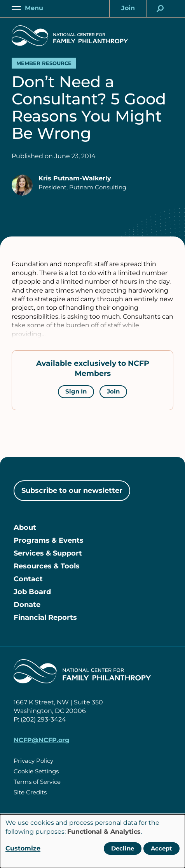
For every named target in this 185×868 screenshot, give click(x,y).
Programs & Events (49, 540)
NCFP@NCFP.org (41, 740)
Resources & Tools (47, 566)
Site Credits (30, 792)
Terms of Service (37, 782)
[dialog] (92, 841)
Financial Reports (45, 617)
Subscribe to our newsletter (72, 490)
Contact (28, 579)
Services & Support (48, 553)
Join (113, 391)
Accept (161, 848)
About (25, 528)
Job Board (32, 592)
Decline (123, 848)
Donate (27, 605)
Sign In (76, 391)
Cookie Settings (36, 771)
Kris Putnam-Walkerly (75, 178)
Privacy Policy (33, 761)
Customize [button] (23, 848)
